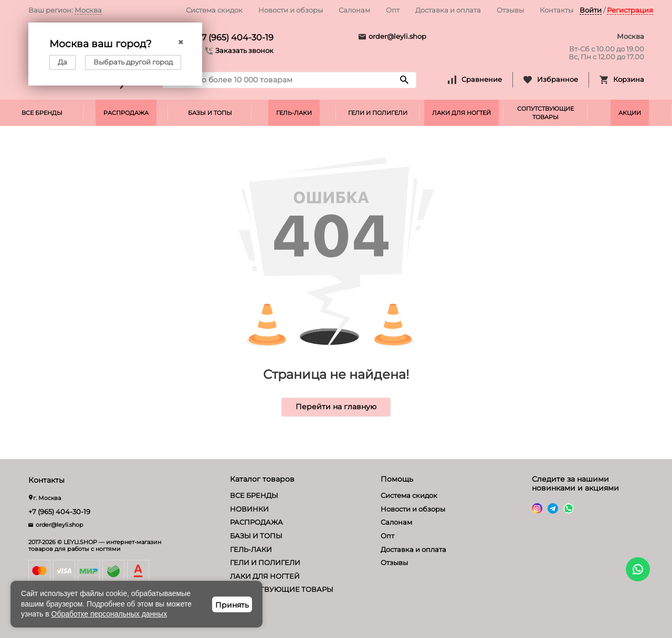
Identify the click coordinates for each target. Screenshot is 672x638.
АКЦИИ (630, 113)
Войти (591, 10)
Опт (393, 10)
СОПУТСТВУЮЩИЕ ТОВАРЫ (545, 113)
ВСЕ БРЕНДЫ (42, 113)
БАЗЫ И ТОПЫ (210, 113)
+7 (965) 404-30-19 (235, 38)
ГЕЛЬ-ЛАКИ (294, 113)
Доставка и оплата (448, 10)
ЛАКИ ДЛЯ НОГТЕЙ (461, 113)
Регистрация (630, 10)
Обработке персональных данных (109, 614)
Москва (88, 10)
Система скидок (214, 10)
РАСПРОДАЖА (126, 113)
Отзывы (510, 10)
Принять (232, 605)
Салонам (354, 10)
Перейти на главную (336, 407)
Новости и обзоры (291, 10)
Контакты (556, 10)
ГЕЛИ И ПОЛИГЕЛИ (378, 113)
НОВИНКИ (249, 509)
